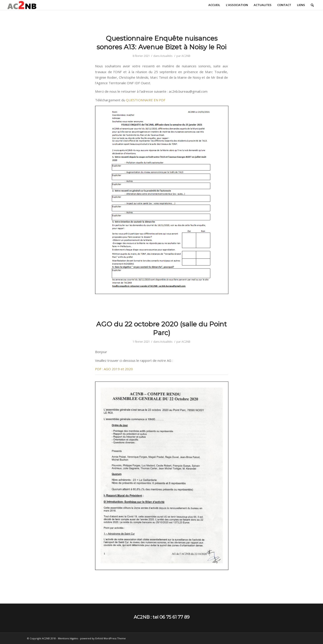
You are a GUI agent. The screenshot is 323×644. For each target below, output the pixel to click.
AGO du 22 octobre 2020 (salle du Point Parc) (161, 328)
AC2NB (186, 56)
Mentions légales (68, 638)
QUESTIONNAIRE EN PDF (146, 100)
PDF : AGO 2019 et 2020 (114, 369)
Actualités (166, 56)
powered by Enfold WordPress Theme (103, 638)
